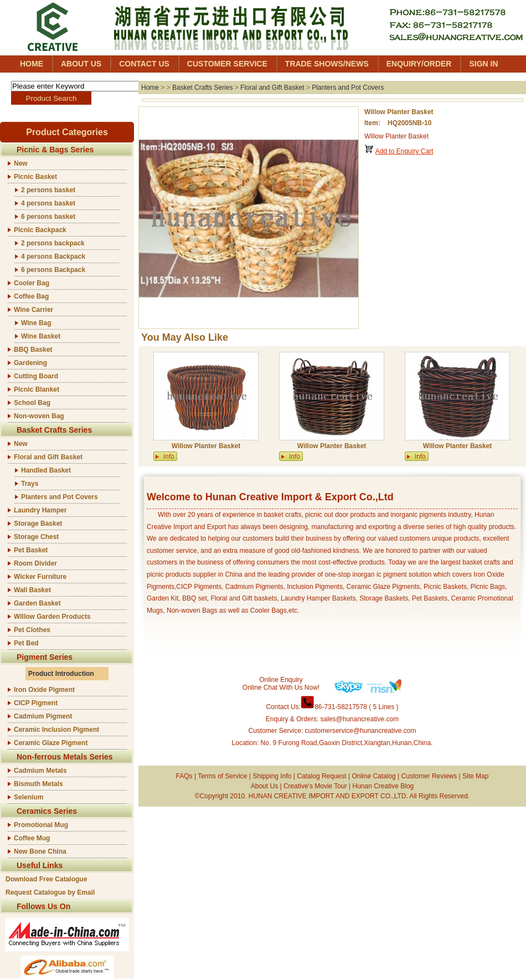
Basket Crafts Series (202, 88)
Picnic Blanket (37, 389)
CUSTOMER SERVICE (227, 64)
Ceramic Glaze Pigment (51, 743)
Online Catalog (373, 776)
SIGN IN (483, 64)
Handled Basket (46, 470)
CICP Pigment (36, 703)
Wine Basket (41, 336)
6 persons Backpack (53, 270)
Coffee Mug (32, 838)
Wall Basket (32, 590)
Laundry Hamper (40, 510)
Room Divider (35, 563)
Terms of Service (222, 776)
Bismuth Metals (38, 784)
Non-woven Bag (39, 416)
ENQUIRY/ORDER (419, 64)
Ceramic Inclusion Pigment (56, 730)
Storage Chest (36, 537)
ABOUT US (81, 64)
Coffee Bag (31, 296)
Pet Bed (26, 643)
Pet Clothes (32, 630)
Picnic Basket (35, 177)
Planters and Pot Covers (60, 497)
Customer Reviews (429, 776)
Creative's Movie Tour (315, 786)
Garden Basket (37, 603)
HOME (32, 64)
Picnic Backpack (40, 230)
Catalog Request (321, 776)
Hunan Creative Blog (383, 786)
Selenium (29, 797)
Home (150, 88)
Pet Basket (31, 550)
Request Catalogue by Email (50, 892)
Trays (30, 484)
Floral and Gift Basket (48, 457)
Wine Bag (36, 323)
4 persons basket (48, 203)
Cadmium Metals (40, 771)
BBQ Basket (33, 350)
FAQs (184, 776)
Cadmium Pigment (43, 716)
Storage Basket (38, 524)
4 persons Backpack (53, 256)
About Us (264, 786)
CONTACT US (144, 64)
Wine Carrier (33, 310)
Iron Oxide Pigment (44, 690)
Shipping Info (272, 776)
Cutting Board (36, 376)
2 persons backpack (53, 243)
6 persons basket (48, 217)
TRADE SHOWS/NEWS (327, 64)
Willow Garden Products (52, 617)
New (21, 163)
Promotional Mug (41, 825)
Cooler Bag (32, 283)
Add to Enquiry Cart (404, 151)
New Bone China (40, 851)
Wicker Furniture (40, 577)
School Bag (32, 403)
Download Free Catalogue (46, 879)
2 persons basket (48, 190)
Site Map (475, 776)
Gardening (30, 363)
